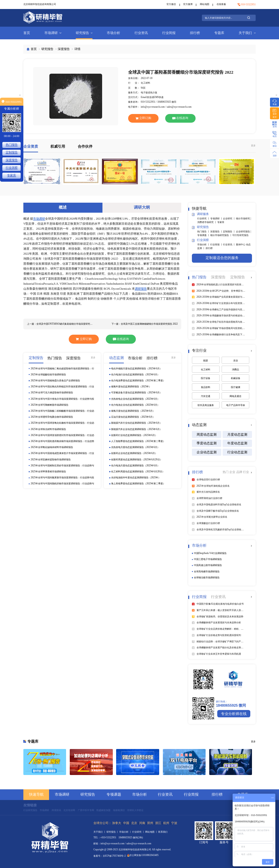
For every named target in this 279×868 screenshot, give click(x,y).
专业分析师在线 (234, 714)
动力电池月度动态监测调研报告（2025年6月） (135, 465)
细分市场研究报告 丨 (221, 235)
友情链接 (30, 805)
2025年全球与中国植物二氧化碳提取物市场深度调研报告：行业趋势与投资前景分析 (62, 369)
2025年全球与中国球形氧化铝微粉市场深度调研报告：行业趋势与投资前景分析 (62, 423)
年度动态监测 (237, 443)
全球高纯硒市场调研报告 (207, 571)
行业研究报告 (30, 810)
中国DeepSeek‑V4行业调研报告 (210, 553)
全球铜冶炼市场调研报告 (207, 577)
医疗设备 (206, 378)
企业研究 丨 (229, 218)
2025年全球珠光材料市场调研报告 (48, 429)
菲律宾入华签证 (135, 810)
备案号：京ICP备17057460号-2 (110, 856)
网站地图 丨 (152, 832)
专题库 (219, 33)
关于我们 (247, 33)
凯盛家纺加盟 (103, 810)
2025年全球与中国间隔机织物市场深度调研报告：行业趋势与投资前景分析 (62, 484)
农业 (236, 360)
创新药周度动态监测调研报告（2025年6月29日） (136, 459)
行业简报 (169, 33)
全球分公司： (102, 823)
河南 (142, 823)
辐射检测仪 (119, 810)
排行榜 (195, 33)
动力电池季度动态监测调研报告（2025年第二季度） (138, 380)
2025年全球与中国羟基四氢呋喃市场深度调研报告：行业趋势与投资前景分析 (62, 441)
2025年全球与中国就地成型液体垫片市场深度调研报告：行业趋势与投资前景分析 (62, 453)
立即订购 (144, 118)
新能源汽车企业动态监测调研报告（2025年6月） (136, 429)
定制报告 (12, 152)
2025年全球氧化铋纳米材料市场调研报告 (52, 447)
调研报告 (141, 289)
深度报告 (64, 49)
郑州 (150, 823)
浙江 (158, 823)
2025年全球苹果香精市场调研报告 (48, 471)
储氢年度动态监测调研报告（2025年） (131, 386)
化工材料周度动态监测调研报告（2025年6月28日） (138, 471)
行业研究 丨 (204, 218)
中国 (126, 823)
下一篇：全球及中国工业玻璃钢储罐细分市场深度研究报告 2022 (145, 324)
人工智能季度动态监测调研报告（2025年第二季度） (138, 441)
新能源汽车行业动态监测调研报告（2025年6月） (136, 423)
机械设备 (236, 378)
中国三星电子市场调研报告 (208, 559)
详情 (77, 49)
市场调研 (53, 33)
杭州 (166, 823)
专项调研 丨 (217, 218)
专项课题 (114, 794)
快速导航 (36, 794)
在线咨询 (180, 118)
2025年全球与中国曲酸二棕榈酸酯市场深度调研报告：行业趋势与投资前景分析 (62, 411)
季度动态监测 (207, 443)
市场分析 (113, 33)
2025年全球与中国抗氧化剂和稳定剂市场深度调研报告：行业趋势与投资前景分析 (62, 387)
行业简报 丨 (217, 244)
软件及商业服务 (206, 405)
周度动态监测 (207, 434)
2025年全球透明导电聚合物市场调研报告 (52, 417)
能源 (206, 360)
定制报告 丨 (229, 231)
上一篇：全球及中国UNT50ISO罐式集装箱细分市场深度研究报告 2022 (61, 324)
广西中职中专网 (86, 810)
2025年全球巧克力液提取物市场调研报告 (52, 392)
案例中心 (241, 244)
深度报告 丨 (217, 231)
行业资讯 (141, 33)
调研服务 (200, 214)
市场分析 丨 (204, 244)
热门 (226, 472)
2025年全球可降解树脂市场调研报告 (50, 405)
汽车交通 (206, 396)
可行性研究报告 (240, 235)
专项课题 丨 (204, 235)
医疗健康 (236, 387)
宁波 (174, 823)
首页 (27, 33)
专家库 (221, 222)
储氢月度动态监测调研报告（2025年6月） (133, 411)
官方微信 (171, 4)
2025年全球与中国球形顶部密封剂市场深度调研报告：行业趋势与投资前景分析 (62, 435)
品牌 (240, 472)
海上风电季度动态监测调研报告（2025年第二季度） (138, 483)
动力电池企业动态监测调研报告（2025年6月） (135, 405)
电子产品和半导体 (236, 405)
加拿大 (117, 823)
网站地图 (205, 4)
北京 (134, 823)
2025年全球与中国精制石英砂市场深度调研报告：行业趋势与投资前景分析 (62, 466)
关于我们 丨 (100, 832)
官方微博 (188, 4)
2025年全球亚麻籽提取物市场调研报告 (51, 459)
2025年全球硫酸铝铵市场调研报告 (48, 374)
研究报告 (84, 33)
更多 (253, 145)
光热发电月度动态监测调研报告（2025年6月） (135, 447)
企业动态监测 (207, 452)
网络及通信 (235, 396)
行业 (246, 472)
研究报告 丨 (113, 832)
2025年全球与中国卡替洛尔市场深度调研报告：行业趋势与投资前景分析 (62, 399)
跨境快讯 (56, 810)
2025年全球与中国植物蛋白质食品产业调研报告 (55, 380)
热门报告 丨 (204, 231)
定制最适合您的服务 (222, 258)
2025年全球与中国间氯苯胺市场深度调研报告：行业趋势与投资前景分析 (62, 478)
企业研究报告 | (243, 231)
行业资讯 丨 (229, 244)
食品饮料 (206, 387)
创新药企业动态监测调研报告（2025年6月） (134, 453)
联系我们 (163, 832)
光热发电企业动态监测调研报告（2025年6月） (135, 399)
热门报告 (12, 145)
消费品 (235, 369)
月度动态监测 (237, 434)
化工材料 (206, 369)
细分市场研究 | (243, 218)
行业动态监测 (237, 452)
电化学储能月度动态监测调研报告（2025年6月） (136, 368)
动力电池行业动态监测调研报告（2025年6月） (135, 374)
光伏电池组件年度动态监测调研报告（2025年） (136, 477)
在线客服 (221, 4)
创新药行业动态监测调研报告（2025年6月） (134, 435)
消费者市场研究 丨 (207, 222)
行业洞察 (200, 240)
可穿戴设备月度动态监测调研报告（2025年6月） (136, 392)
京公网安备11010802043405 (143, 855)
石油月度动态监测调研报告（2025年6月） (133, 417)
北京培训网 (69, 810)
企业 (233, 472)
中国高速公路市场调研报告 (208, 565)
